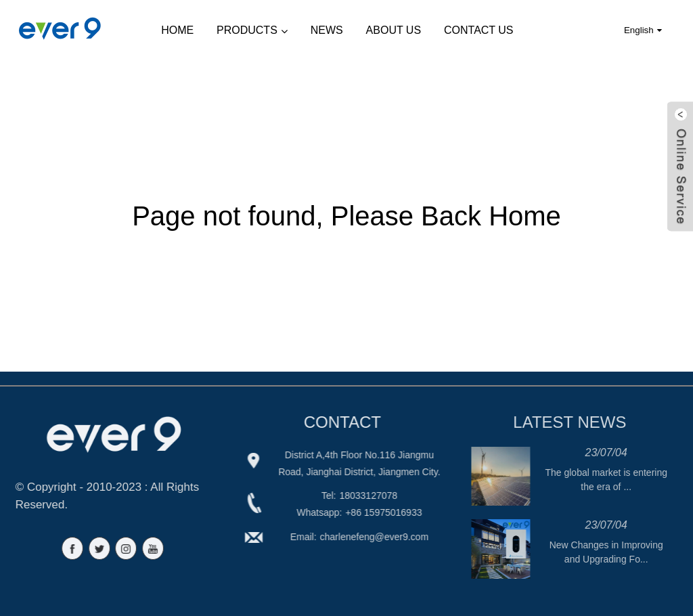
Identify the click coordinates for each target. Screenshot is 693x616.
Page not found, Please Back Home (346, 216)
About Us (394, 30)
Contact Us (479, 30)
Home (177, 30)
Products (252, 31)
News (327, 30)
